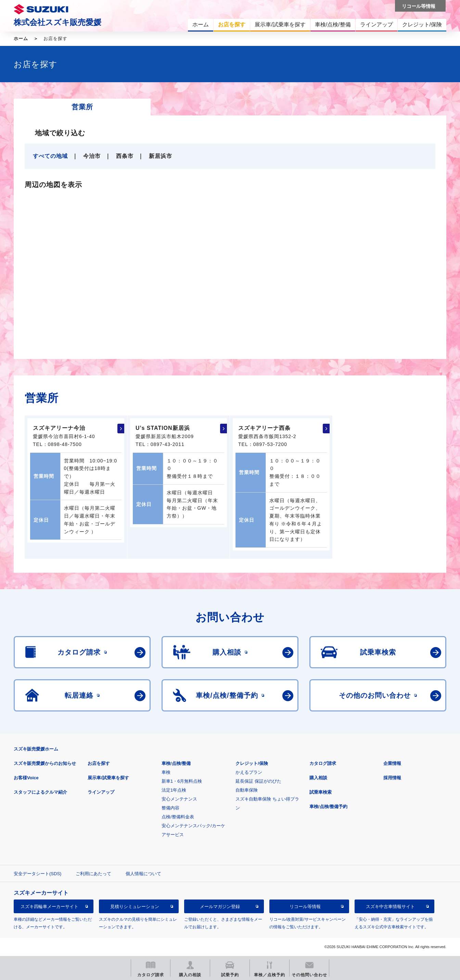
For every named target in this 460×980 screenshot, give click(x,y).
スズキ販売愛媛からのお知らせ (45, 763)
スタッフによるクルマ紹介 (40, 792)
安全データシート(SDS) (37, 874)
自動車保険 (247, 790)
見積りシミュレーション (135, 907)
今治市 (92, 156)
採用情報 (392, 778)
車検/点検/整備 (176, 763)
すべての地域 (50, 156)
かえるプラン (249, 772)
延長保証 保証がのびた (258, 781)
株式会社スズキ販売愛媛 (57, 22)
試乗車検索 (321, 792)
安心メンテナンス (179, 799)
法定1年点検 (174, 790)
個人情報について (143, 874)
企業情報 (392, 763)
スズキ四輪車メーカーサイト (49, 907)
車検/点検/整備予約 (328, 807)
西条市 (125, 156)
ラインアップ (101, 792)
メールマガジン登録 (220, 907)
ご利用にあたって (93, 874)
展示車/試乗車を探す (108, 778)
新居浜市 (161, 156)
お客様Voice (26, 778)
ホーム (21, 39)
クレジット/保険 (252, 763)
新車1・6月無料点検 (182, 781)
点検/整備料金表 (178, 817)
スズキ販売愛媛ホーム (36, 749)
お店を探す (99, 763)
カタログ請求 (323, 763)
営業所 (82, 107)
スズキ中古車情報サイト (390, 907)
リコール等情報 (305, 907)
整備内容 (170, 808)
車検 (166, 772)
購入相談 (318, 778)
